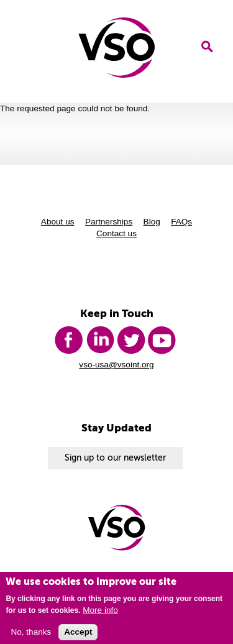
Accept (78, 635)
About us (58, 222)
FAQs (181, 222)
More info (100, 613)
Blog (152, 222)
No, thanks (31, 635)
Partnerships (109, 222)
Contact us (116, 233)
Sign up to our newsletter (115, 458)
